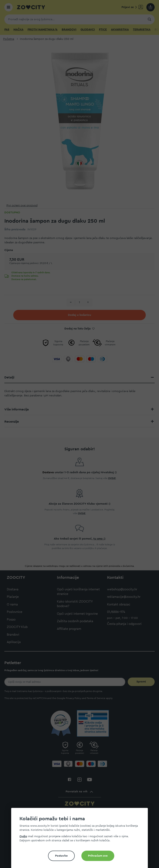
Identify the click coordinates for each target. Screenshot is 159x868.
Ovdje (23, 836)
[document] (81, 840)
